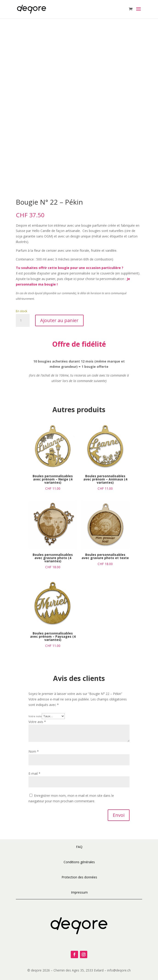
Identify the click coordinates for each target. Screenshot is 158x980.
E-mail (34, 773)
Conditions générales (79, 862)
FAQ (79, 847)
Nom (34, 751)
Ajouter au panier (59, 320)
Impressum (79, 892)
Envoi (119, 815)
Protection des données (79, 877)
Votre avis (37, 722)
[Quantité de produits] (23, 320)
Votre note (35, 716)
